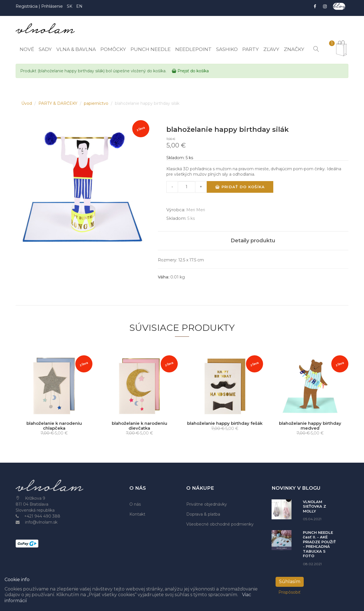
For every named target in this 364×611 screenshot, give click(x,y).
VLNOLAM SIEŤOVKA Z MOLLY (315, 506)
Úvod (27, 103)
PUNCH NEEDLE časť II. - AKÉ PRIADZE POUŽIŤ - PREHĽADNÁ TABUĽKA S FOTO (319, 544)
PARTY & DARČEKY (58, 103)
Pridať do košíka (240, 187)
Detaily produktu (253, 241)
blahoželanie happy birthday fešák (225, 423)
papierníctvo (97, 103)
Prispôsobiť (289, 592)
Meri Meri (196, 210)
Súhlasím (290, 582)
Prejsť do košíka (190, 71)
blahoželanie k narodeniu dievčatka (139, 426)
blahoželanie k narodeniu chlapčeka (54, 426)
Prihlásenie (52, 6)
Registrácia (27, 6)
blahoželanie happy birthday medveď (310, 426)
